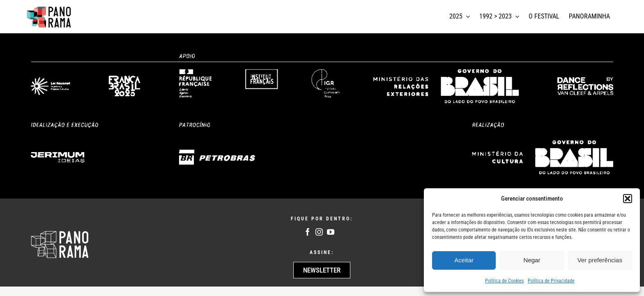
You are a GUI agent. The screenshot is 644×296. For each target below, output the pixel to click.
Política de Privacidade (551, 281)
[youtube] (331, 232)
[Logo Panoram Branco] (60, 233)
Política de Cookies (504, 281)
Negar (532, 260)
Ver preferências (600, 260)
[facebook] (308, 232)
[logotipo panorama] (49, 8)
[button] (628, 199)
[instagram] (319, 232)
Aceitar (464, 260)
